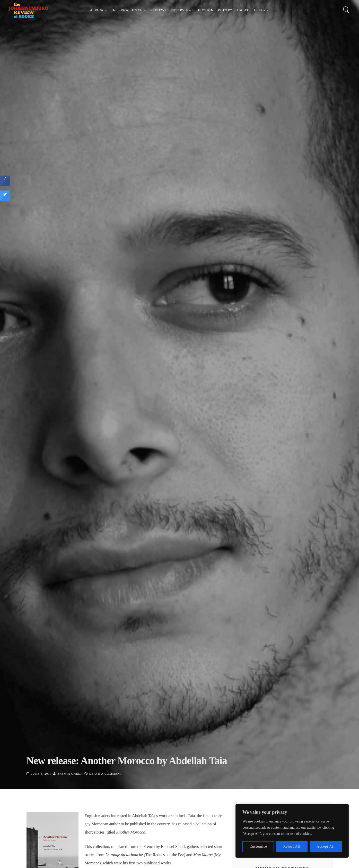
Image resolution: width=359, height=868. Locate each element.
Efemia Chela (70, 774)
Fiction (206, 10)
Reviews (158, 10)
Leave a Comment (106, 774)
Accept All (326, 847)
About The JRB (251, 10)
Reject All (292, 847)
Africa (97, 10)
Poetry (225, 10)
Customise (258, 847)
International (127, 10)
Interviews (182, 10)
